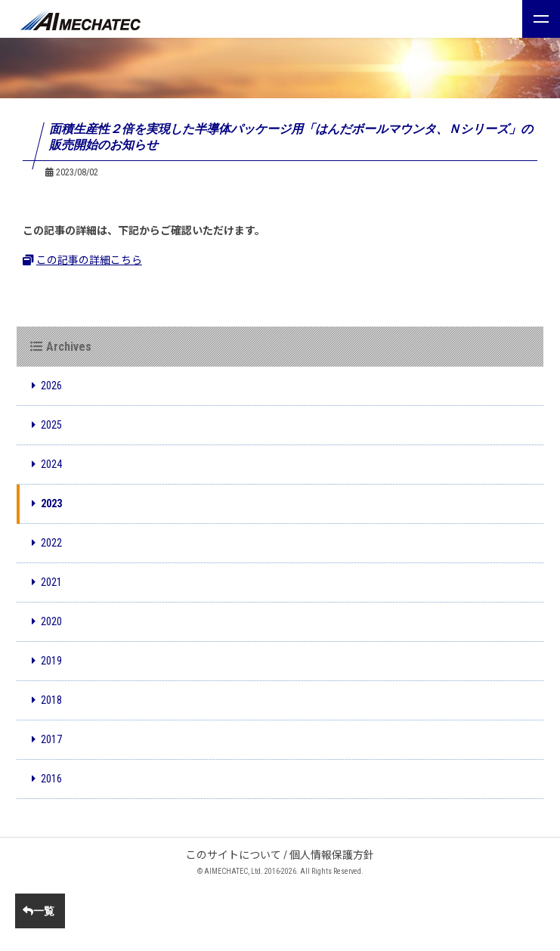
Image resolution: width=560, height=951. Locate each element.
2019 (47, 661)
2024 (47, 464)
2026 (47, 386)
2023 (47, 503)
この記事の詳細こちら (82, 260)
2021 (47, 582)
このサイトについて (234, 855)
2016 (47, 779)
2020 (47, 621)
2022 (47, 543)
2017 (47, 739)
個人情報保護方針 (332, 855)
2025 (47, 425)
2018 (47, 700)
